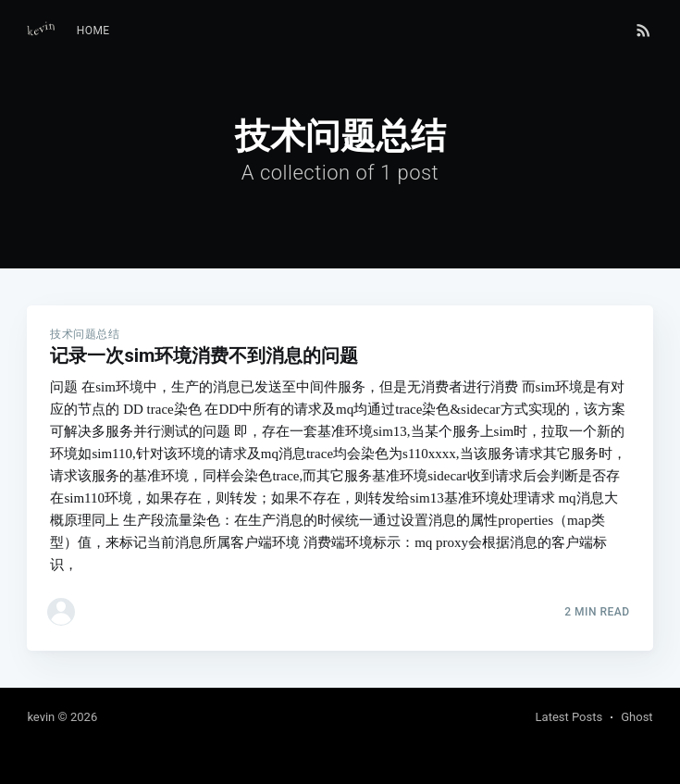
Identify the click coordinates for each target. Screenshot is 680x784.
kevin (41, 717)
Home (93, 31)
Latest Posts (569, 717)
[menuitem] (93, 31)
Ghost (637, 717)
